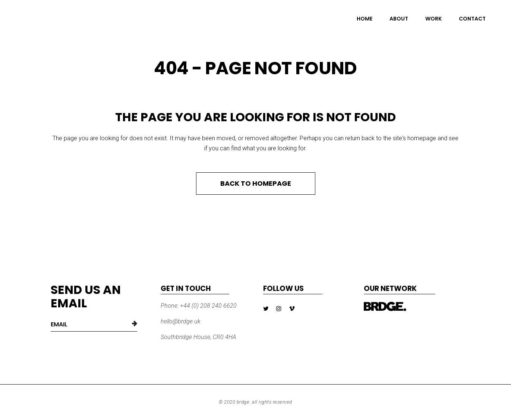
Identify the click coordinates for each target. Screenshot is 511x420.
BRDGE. (244, 402)
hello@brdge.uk (181, 321)
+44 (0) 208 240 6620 (208, 306)
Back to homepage (256, 183)
